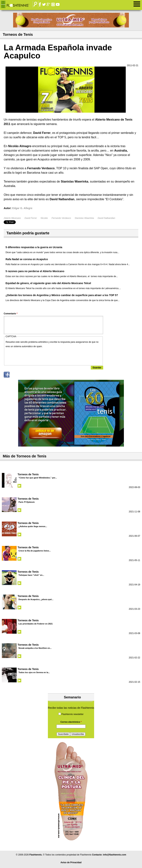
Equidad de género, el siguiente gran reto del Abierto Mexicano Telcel (48, 283)
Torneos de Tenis (28, 474)
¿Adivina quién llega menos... (33, 526)
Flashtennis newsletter (72, 714)
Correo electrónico (71, 722)
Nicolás (44, 218)
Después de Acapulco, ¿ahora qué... (36, 599)
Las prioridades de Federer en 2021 (36, 624)
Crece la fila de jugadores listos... (35, 551)
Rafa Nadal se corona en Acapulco (27, 259)
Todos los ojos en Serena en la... (34, 672)
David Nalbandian (106, 218)
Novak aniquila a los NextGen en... (35, 648)
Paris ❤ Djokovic (27, 502)
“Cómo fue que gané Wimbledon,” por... (38, 478)
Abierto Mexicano (12, 218)
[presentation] (34, 356)
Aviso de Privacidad (71, 862)
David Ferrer (31, 218)
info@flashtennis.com (115, 855)
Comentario (11, 314)
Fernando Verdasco (61, 218)
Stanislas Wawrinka (84, 218)
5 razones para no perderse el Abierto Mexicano (35, 271)
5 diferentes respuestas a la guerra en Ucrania (34, 247)
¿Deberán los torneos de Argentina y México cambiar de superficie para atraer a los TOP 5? (62, 295)
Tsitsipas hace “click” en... (31, 575)
